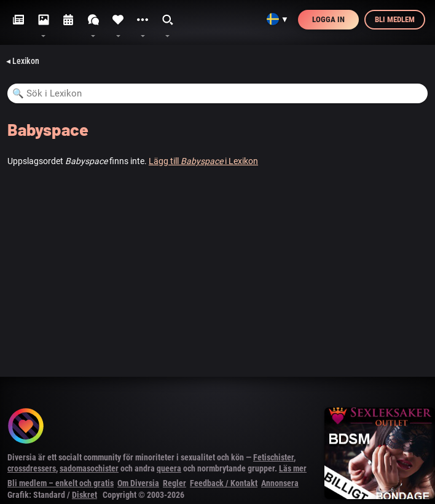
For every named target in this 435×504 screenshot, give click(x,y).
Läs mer (293, 468)
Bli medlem (395, 19)
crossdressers (32, 468)
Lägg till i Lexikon (203, 161)
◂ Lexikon (23, 61)
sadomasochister (89, 468)
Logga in (328, 19)
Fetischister (273, 457)
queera (169, 468)
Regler (174, 483)
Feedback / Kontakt (224, 483)
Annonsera (280, 483)
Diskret (84, 495)
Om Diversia (138, 483)
